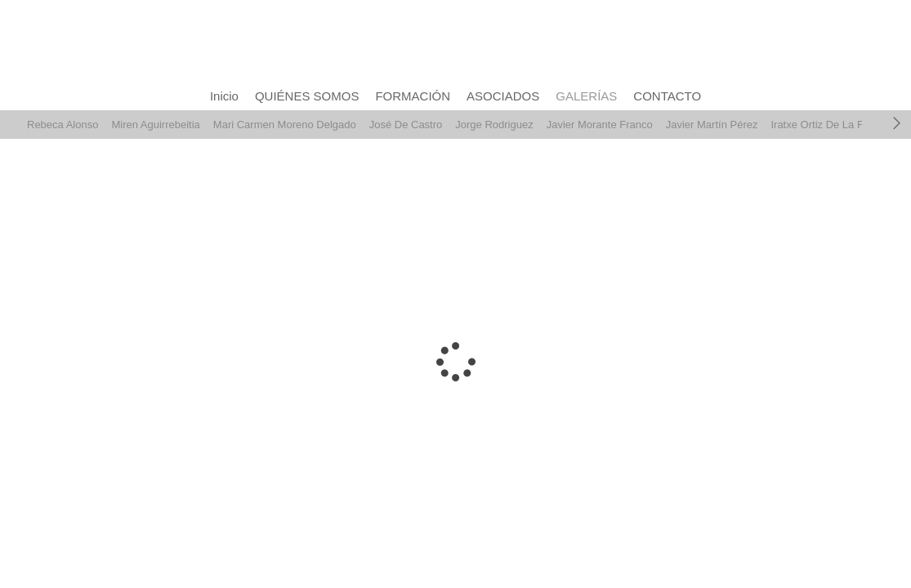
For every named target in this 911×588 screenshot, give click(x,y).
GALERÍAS (586, 96)
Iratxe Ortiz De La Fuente (830, 125)
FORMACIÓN (413, 96)
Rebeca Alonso (63, 125)
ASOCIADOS (503, 96)
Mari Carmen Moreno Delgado (285, 125)
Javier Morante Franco (600, 125)
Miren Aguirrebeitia (155, 125)
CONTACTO (667, 96)
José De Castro (406, 125)
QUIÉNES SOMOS (307, 96)
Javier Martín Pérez (712, 125)
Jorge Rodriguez (494, 125)
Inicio (224, 96)
